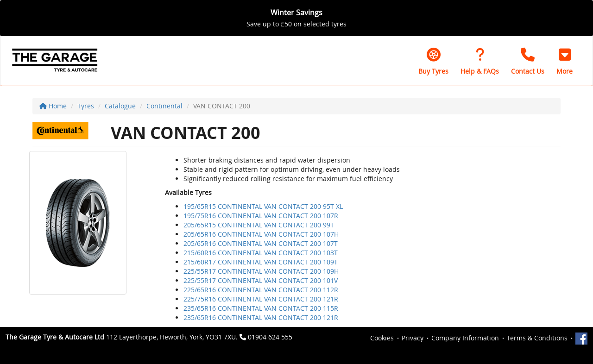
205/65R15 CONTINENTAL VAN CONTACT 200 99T (259, 225)
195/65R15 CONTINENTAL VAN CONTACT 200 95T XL (263, 206)
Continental (164, 106)
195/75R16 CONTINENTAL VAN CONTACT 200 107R (261, 216)
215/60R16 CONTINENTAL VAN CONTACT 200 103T (261, 253)
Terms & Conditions (537, 338)
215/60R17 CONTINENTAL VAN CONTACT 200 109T (261, 262)
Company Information (465, 338)
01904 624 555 (270, 337)
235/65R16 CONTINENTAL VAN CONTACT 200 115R (261, 308)
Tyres (86, 106)
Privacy (413, 338)
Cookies (382, 338)
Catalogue (120, 106)
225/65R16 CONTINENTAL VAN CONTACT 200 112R (261, 290)
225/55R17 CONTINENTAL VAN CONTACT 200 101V (261, 280)
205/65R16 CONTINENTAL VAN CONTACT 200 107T (261, 243)
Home (53, 106)
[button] (565, 61)
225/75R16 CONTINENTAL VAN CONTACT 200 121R (261, 299)
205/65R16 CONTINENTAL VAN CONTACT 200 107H (261, 234)
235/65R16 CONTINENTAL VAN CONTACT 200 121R (261, 317)
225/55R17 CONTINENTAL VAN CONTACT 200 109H (261, 271)
